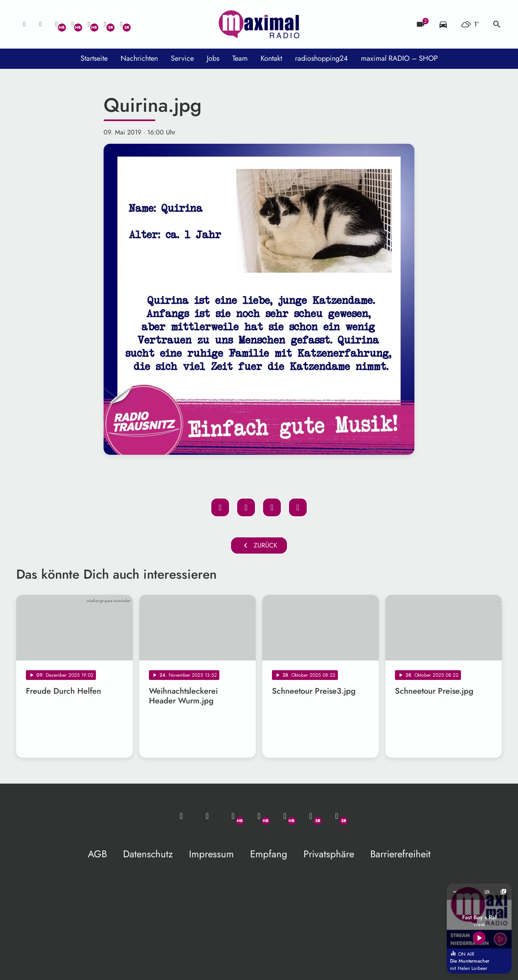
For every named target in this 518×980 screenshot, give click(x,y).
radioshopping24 (322, 58)
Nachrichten (139, 58)
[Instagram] (89, 24)
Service (182, 58)
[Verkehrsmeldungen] (443, 24)
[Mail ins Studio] (24, 24)
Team (240, 58)
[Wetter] (470, 24)
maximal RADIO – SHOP (399, 58)
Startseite (94, 58)
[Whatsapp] (57, 24)
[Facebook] (73, 24)
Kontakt (271, 58)
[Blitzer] (420, 24)
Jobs (213, 58)
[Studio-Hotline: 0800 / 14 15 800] (40, 24)
